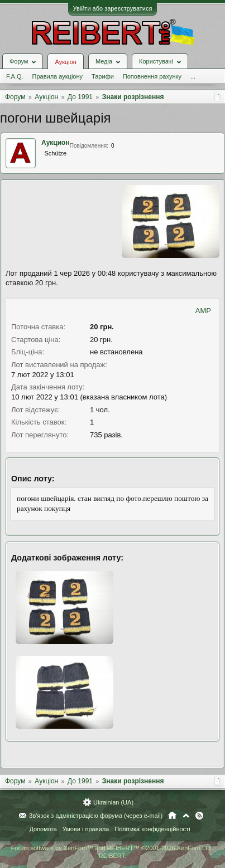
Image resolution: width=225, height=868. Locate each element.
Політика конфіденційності (152, 829)
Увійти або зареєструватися (113, 8)
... (193, 76)
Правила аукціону (58, 76)
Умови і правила (86, 829)
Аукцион (56, 143)
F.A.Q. (15, 76)
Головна (172, 816)
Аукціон (65, 62)
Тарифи (103, 76)
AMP (203, 311)
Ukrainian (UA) (113, 802)
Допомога (43, 829)
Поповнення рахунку (152, 76)
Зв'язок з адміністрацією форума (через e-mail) (96, 816)
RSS (199, 816)
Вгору (186, 816)
